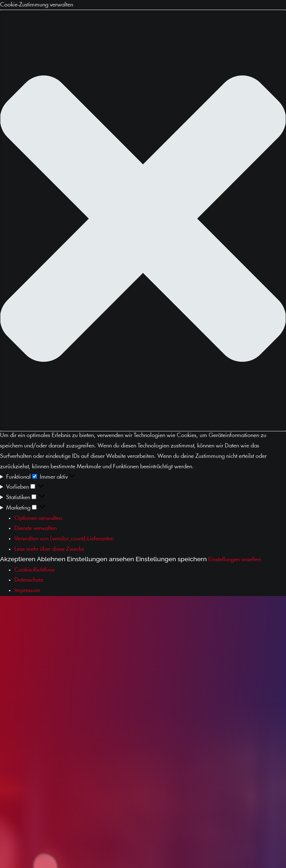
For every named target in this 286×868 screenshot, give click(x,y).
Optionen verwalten (38, 518)
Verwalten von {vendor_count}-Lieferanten (64, 539)
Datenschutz (29, 580)
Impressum (27, 590)
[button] (143, 221)
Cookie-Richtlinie (35, 570)
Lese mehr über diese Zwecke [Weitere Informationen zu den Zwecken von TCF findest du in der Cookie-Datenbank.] (49, 549)
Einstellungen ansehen (101, 559)
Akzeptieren (18, 559)
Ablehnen (51, 559)
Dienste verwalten (35, 528)
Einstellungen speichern (171, 559)
